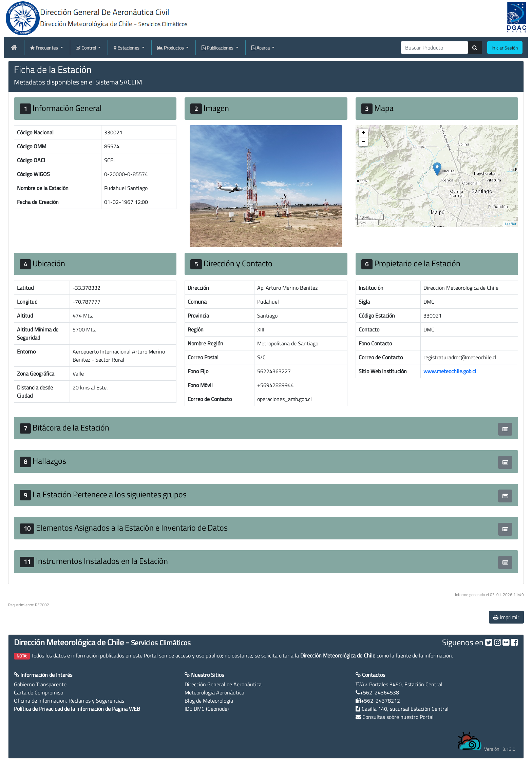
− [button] (364, 142)
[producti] (434, 47)
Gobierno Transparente (40, 684)
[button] (505, 429)
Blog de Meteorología (209, 701)
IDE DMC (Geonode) (207, 709)
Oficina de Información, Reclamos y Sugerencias (69, 701)
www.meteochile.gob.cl (450, 371)
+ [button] (364, 133)
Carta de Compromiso (39, 692)
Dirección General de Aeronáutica (223, 684)
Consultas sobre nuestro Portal (398, 717)
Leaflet (511, 224)
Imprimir (506, 617)
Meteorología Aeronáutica (214, 692)
